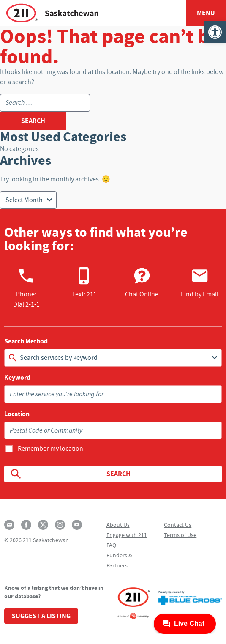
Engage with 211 (127, 535)
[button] (215, 32)
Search (70, 474)
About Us (118, 525)
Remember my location (50, 449)
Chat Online (142, 282)
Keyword (17, 378)
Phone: (26, 288)
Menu (206, 13)
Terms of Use (180, 535)
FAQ (111, 545)
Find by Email (200, 282)
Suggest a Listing (41, 616)
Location (17, 414)
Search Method (26, 341)
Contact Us (178, 525)
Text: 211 (84, 282)
